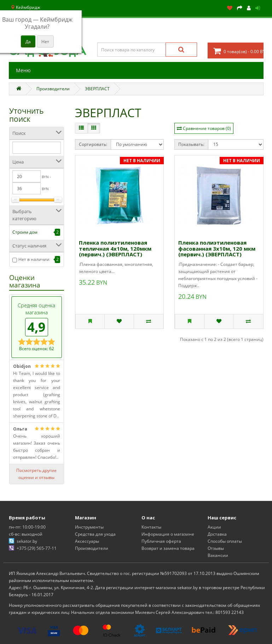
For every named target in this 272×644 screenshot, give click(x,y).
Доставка (217, 534)
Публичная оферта (161, 541)
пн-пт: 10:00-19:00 (27, 527)
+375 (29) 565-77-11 (37, 548)
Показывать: (191, 144)
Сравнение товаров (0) (207, 128)
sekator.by (27, 541)
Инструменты (89, 527)
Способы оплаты (225, 541)
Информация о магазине (168, 534)
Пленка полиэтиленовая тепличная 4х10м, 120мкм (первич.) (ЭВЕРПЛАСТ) (115, 248)
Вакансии (218, 555)
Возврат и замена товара (168, 548)
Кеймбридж (25, 7)
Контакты (151, 527)
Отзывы (216, 548)
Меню (23, 70)
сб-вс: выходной (26, 534)
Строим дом (25, 232)
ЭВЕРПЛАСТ (97, 89)
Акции (214, 527)
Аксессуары (87, 541)
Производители (53, 89)
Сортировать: (93, 144)
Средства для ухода (95, 534)
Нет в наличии (34, 259)
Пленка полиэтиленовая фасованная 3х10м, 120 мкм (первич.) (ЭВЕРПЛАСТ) (217, 248)
